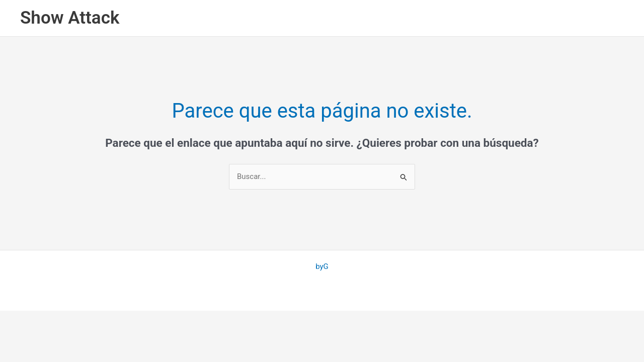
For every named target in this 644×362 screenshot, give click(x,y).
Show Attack (70, 18)
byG (322, 266)
